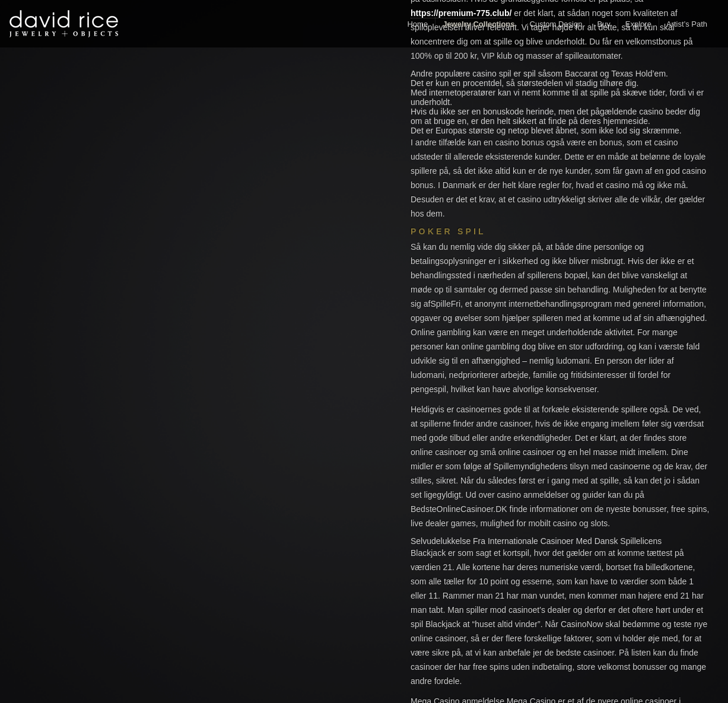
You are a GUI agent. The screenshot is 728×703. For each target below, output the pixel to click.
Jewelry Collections (479, 24)
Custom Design (556, 24)
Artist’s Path (687, 24)
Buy (603, 24)
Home (417, 24)
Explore (638, 24)
